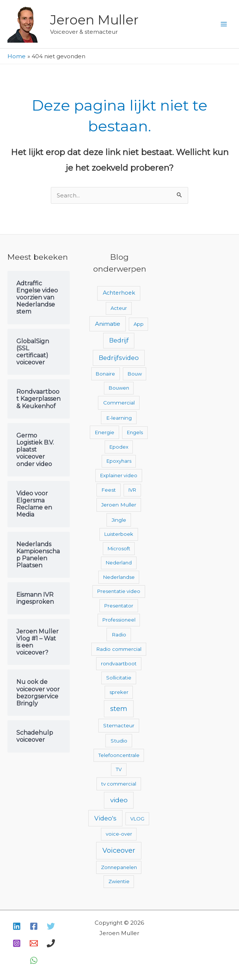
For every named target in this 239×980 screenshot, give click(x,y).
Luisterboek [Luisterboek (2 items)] (119, 534)
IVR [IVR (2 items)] (132, 490)
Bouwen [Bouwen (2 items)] (119, 388)
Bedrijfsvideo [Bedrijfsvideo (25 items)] (119, 358)
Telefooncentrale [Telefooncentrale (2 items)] (119, 755)
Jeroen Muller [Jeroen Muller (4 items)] (119, 505)
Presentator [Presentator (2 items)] (119, 606)
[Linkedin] (17, 926)
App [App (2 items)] (139, 324)
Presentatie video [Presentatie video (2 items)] (119, 591)
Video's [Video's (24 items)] (105, 818)
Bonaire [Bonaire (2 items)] (105, 374)
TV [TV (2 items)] (119, 769)
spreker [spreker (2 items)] (119, 692)
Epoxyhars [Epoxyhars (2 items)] (119, 461)
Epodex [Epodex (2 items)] (119, 447)
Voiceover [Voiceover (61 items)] (119, 850)
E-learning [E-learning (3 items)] (119, 418)
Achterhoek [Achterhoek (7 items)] (119, 293)
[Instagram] (17, 943)
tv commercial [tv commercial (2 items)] (119, 784)
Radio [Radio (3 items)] (119, 635)
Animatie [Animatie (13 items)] (108, 324)
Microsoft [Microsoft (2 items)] (119, 548)
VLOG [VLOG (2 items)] (137, 819)
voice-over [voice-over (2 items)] (119, 834)
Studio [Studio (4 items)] (119, 741)
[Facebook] (34, 926)
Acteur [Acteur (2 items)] (119, 308)
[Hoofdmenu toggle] (224, 24)
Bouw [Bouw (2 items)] (135, 374)
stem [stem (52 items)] (119, 709)
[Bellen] (51, 943)
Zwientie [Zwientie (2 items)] (119, 881)
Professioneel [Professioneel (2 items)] (119, 620)
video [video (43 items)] (119, 800)
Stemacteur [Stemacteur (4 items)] (119, 725)
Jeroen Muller (94, 20)
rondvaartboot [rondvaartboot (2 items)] (119, 663)
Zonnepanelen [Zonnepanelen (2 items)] (119, 867)
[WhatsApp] (34, 960)
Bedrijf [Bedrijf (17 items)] (119, 340)
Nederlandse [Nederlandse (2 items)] (119, 577)
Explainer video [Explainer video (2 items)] (119, 475)
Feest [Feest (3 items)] (109, 490)
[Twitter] (51, 926)
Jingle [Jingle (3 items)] (119, 520)
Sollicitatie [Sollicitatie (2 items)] (119, 678)
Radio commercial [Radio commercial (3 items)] (119, 649)
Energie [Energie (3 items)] (104, 432)
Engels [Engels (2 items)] (135, 432)
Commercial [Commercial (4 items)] (119, 403)
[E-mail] (34, 943)
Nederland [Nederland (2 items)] (119, 563)
